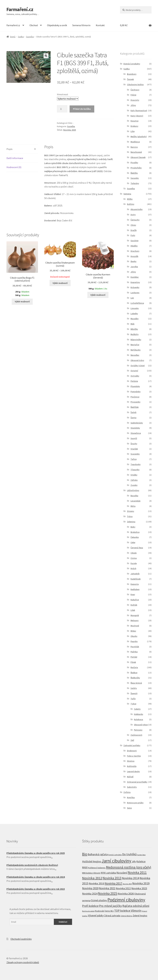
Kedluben (135, 589)
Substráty (132, 787)
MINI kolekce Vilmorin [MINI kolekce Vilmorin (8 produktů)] (91, 873)
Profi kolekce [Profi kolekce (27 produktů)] (90, 906)
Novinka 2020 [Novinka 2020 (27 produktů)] (90, 888)
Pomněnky (136, 392)
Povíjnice (135, 397)
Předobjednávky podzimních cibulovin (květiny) (32, 865)
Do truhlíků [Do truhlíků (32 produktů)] (129, 854)
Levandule (135, 501)
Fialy (133, 235)
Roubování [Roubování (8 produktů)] (100, 911)
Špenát (134, 693)
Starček (134, 449)
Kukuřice (135, 600)
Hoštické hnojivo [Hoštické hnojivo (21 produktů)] (92, 861)
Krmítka (131, 797)
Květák (134, 605)
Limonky (135, 308)
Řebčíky (134, 173)
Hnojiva (131, 761)
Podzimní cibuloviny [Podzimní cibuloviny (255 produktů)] (126, 900)
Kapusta (135, 584)
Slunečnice (136, 433)
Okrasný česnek (138, 157)
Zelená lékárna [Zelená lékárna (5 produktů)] (126, 916)
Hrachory (135, 251)
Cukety (137, 709)
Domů (13, 37)
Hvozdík (134, 256)
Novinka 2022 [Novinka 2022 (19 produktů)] (123, 888)
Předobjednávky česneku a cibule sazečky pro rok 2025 (36, 853)
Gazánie (134, 241)
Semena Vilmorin (81, 25)
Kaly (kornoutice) (139, 111)
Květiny (131, 204)
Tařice (134, 459)
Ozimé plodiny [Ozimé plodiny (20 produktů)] (99, 900)
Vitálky (134, 475)
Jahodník (135, 574)
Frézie (133, 95)
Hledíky (134, 246)
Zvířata (127, 792)
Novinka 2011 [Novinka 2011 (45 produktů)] (137, 872)
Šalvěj (133, 412)
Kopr (133, 594)
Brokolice (135, 532)
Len (132, 298)
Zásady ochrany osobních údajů (23, 962)
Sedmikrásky (137, 423)
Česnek (130, 79)
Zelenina (131, 522)
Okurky (134, 636)
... (52, 857)
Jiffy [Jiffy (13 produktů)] (134, 862)
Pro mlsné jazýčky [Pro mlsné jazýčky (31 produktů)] (110, 906)
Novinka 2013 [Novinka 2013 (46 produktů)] (112, 878)
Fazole (134, 563)
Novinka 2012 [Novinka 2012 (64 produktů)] (92, 878)
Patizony (138, 730)
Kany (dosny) (137, 116)
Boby (133, 527)
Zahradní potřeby (132, 745)
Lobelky (134, 314)
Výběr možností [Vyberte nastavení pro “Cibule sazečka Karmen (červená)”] (98, 295)
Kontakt (100, 25)
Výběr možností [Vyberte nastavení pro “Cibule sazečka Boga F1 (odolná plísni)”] (22, 302)
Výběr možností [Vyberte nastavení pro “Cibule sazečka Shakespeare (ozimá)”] (60, 283)
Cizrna (134, 558)
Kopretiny (135, 282)
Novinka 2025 (70, 130)
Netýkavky (136, 350)
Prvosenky (135, 402)
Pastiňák (135, 647)
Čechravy (135, 90)
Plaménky (135, 386)
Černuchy (135, 220)
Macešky (135, 319)
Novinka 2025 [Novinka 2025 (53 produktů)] (108, 893)
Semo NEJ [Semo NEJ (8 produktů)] (109, 911)
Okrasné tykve (141, 725)
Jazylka (134, 267)
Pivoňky (134, 163)
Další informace (15, 158)
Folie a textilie (134, 756)
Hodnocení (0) (14, 167)
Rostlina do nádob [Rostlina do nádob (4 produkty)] (88, 911)
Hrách (133, 568)
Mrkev (133, 631)
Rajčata (134, 667)
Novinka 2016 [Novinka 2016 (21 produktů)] (96, 883)
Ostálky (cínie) (138, 366)
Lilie (133, 131)
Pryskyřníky (136, 168)
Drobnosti (132, 751)
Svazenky (135, 454)
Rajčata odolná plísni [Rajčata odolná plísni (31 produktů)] (136, 906)
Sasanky (135, 178)
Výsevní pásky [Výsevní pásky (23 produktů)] (96, 915)
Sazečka (30, 37)
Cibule (134, 553)
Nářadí (130, 777)
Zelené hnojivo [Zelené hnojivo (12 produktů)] (140, 916)
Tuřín (133, 699)
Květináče (132, 766)
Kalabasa (138, 719)
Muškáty (135, 334)
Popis (9, 149)
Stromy (131, 511)
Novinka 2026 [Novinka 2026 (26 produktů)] (126, 894)
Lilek (133, 610)
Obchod (34, 25)
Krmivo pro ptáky (135, 803)
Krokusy (134, 126)
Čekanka (135, 537)
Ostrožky (135, 376)
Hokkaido (138, 714)
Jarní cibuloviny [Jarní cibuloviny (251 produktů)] (116, 861)
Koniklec (135, 277)
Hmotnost (63, 94)
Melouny (135, 620)
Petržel (134, 657)
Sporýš (134, 438)
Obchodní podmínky (21, 939)
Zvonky (134, 485)
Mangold (135, 615)
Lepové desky (133, 771)
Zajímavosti (136, 735)
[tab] (22, 149)
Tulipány (135, 183)
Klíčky (130, 199)
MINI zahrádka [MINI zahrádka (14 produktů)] (108, 873)
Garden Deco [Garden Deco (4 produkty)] (141, 855)
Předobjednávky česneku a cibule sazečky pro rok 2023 (36, 889)
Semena (127, 194)
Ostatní (134, 371)
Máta (133, 506)
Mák (132, 324)
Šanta (133, 418)
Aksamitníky (137, 209)
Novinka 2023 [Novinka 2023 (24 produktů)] (139, 888)
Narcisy (134, 147)
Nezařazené (136, 152)
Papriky (134, 641)
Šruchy (134, 444)
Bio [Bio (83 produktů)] (85, 854)
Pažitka (134, 652)
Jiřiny (133, 105)
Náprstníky (136, 340)
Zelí (132, 740)
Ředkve (134, 673)
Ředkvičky (135, 678)
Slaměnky (135, 428)
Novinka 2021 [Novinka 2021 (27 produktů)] (107, 888)
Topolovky (136, 464)
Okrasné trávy (137, 360)
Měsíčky (134, 329)
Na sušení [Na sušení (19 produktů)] (122, 873)
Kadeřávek (136, 579)
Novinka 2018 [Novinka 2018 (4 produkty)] (127, 884)
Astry (133, 215)
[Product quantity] (62, 109)
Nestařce (135, 345)
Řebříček (135, 407)
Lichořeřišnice (137, 303)
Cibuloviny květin (135, 85)
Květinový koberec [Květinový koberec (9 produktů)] (97, 868)
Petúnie (134, 381)
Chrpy (133, 225)
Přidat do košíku (82, 109)
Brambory (132, 74)
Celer (133, 542)
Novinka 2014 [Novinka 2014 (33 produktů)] (131, 878)
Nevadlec (135, 355)
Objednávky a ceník (57, 25)
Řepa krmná (136, 683)
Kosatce (134, 121)
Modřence (135, 142)
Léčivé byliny (133, 490)
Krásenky (135, 287)
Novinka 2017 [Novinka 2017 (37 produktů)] (113, 883)
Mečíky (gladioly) (139, 137)
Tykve (133, 704)
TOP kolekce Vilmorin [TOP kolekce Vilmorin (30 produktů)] (128, 911)
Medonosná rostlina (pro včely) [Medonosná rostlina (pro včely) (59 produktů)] (129, 867)
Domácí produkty (132, 64)
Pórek (133, 662)
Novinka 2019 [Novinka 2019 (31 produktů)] (141, 883)
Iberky (133, 261)
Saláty (134, 688)
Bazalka (134, 496)
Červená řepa (137, 548)
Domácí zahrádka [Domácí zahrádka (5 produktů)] (115, 855)
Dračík (134, 230)
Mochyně (135, 626)
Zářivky (134, 480)
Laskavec (135, 293)
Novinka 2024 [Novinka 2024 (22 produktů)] (90, 894)
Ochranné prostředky (137, 782)
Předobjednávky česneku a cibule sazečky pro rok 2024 (36, 877)
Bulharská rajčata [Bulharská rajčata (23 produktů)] (98, 854)
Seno (129, 808)
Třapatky (135, 470)
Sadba (21, 37)
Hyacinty (135, 100)
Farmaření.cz (20, 9)
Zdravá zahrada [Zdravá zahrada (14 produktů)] (112, 916)
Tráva (130, 516)
